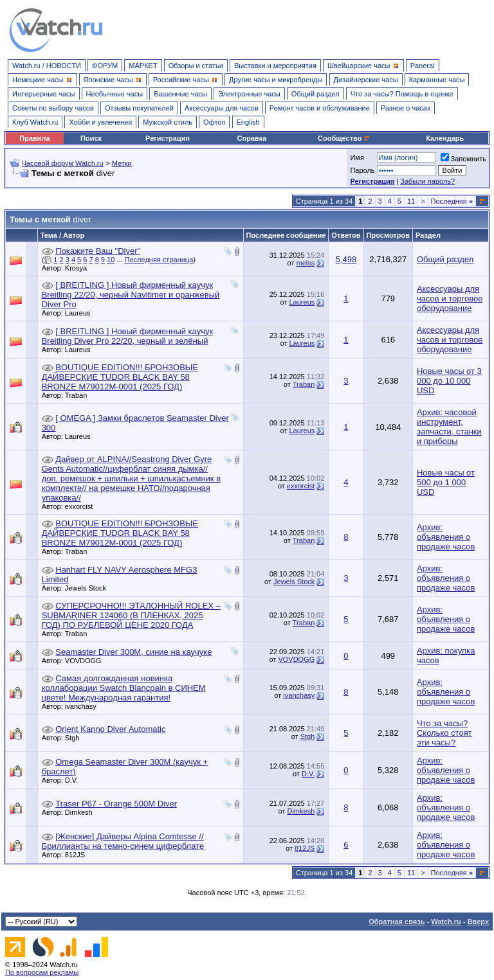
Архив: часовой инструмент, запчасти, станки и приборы (449, 427)
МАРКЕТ (143, 66)
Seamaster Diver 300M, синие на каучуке (133, 652)
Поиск (91, 138)
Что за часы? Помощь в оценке (402, 94)
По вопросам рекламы (42, 972)
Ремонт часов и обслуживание (320, 108)
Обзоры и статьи (196, 66)
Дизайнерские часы (366, 80)
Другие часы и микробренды (276, 80)
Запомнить (463, 159)
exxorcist (82, 506)
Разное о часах (406, 108)
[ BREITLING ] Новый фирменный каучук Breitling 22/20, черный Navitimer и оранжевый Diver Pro (131, 295)
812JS (78, 855)
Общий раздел (316, 94)
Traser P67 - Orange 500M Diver (116, 804)
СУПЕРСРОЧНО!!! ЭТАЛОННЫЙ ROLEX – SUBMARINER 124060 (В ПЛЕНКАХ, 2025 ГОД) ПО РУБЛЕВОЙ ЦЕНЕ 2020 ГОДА (131, 615)
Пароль (362, 170)
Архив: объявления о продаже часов (446, 537)
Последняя (452, 201)
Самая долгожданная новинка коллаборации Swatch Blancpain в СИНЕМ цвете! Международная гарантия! (124, 688)
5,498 (346, 259)
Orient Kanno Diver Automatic (110, 729)
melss (306, 263)
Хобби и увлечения (100, 122)
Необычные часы (115, 94)
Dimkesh (82, 812)
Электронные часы (249, 94)
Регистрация (168, 138)
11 (411, 201)
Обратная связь (397, 922)
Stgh (76, 738)
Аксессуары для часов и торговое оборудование (450, 298)
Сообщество (344, 138)
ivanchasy (84, 706)
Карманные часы (437, 80)
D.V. (75, 780)
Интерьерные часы (44, 94)
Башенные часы (180, 94)
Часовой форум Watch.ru (63, 163)
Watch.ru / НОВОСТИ (47, 66)
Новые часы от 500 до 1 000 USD (446, 482)
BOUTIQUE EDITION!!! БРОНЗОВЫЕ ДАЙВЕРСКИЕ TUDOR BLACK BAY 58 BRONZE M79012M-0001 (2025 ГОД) (120, 377)
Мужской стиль (168, 122)
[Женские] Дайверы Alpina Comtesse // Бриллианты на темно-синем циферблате (123, 841)
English (248, 122)
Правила (34, 138)
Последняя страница (159, 260)
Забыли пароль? (427, 181)
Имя (357, 157)
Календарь (445, 138)
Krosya (79, 268)
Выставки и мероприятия (275, 66)
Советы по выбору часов (53, 108)
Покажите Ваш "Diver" (98, 251)
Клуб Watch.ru (35, 122)
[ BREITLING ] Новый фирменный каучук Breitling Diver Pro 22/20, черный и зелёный (128, 336)
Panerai (423, 66)
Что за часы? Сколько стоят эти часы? (444, 733)
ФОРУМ (105, 66)
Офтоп (214, 122)
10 (111, 260)
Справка (252, 138)
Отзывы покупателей (139, 108)
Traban (79, 395)
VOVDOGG (87, 661)
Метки (122, 163)
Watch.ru (446, 922)
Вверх (478, 922)
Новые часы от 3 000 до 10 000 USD (449, 381)
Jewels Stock (89, 588)
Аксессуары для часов (222, 108)
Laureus (81, 313)
